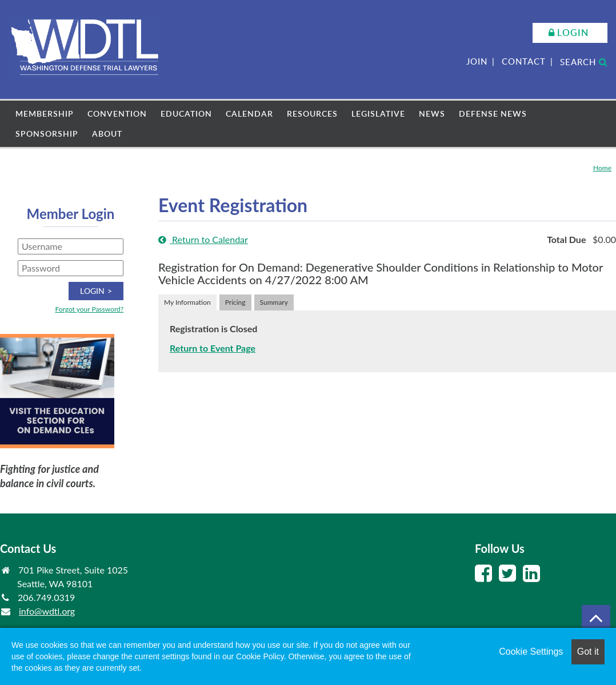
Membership (45, 113)
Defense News (493, 113)
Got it (588, 652)
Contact (524, 61)
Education (186, 113)
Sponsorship (47, 134)
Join (477, 61)
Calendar (249, 113)
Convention (117, 113)
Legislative (378, 113)
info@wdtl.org (47, 611)
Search (584, 62)
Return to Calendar (203, 239)
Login (573, 33)
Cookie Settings (531, 652)
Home (602, 168)
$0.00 (604, 239)
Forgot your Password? (89, 309)
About (107, 134)
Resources (312, 113)
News (432, 113)
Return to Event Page (213, 348)
